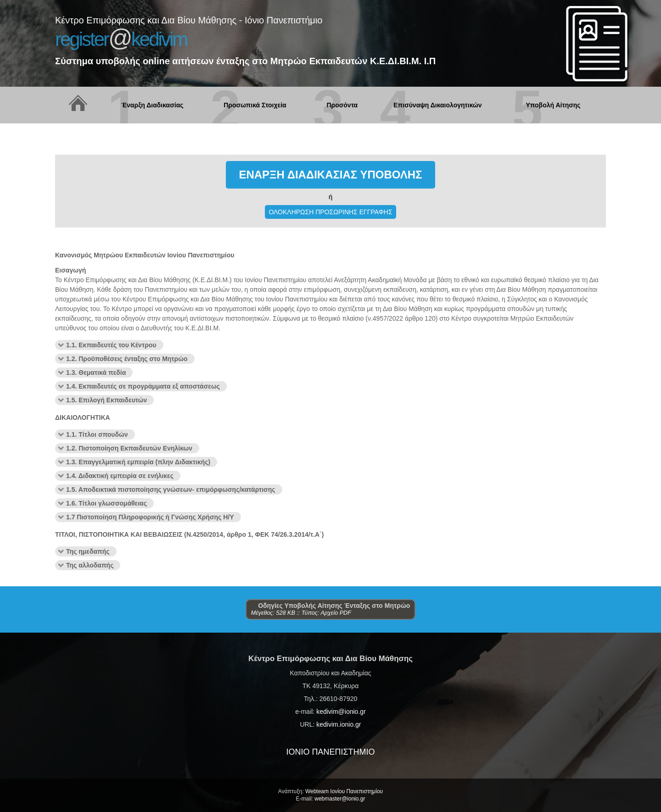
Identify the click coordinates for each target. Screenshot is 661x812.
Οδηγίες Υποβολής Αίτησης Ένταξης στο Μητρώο (331, 606)
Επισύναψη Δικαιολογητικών (437, 105)
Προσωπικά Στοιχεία (255, 105)
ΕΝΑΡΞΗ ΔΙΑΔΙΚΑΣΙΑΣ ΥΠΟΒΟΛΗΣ (330, 175)
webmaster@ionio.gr (340, 799)
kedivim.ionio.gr (339, 724)
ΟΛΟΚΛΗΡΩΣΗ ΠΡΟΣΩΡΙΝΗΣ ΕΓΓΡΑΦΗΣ (330, 212)
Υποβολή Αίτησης (553, 105)
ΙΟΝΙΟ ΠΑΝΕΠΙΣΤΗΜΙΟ (330, 752)
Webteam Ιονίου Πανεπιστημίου (344, 791)
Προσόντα (342, 105)
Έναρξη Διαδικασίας (152, 105)
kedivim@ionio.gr (341, 712)
